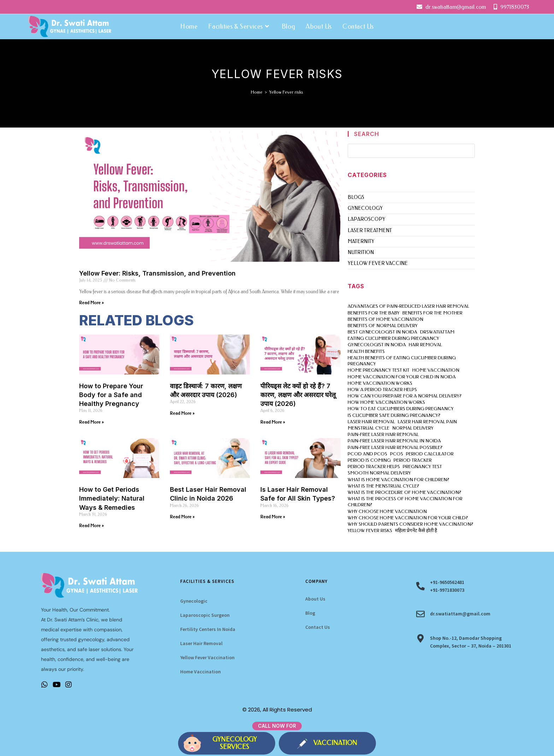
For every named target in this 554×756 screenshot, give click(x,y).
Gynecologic (194, 601)
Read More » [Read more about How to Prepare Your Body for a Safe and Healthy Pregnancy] (91, 422)
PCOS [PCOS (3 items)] (397, 454)
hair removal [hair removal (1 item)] (425, 345)
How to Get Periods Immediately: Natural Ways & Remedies (112, 498)
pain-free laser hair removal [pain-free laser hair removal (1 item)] (383, 434)
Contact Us (318, 627)
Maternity (361, 241)
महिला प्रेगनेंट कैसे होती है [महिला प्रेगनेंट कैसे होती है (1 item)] (416, 530)
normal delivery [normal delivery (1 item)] (413, 428)
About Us (315, 599)
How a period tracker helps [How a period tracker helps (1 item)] (382, 389)
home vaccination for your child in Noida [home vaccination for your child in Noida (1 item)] (402, 377)
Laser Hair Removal (201, 643)
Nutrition (361, 252)
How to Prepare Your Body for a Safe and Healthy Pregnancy (111, 395)
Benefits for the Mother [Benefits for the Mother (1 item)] (432, 313)
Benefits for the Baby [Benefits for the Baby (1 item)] (374, 313)
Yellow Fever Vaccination (207, 657)
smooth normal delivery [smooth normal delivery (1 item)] (379, 473)
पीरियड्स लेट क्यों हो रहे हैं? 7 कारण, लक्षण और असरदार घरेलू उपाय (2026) (298, 395)
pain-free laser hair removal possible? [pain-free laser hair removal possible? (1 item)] (395, 447)
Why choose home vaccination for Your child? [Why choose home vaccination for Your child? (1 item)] (408, 518)
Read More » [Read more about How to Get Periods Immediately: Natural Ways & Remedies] (91, 526)
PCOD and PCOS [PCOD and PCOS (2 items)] (367, 454)
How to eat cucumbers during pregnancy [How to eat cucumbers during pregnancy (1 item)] (401, 409)
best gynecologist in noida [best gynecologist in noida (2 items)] (382, 332)
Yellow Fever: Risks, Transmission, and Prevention (157, 273)
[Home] (257, 92)
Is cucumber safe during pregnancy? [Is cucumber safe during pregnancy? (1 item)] (394, 415)
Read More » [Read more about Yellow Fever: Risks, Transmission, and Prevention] (91, 303)
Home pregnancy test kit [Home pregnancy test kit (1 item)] (379, 370)
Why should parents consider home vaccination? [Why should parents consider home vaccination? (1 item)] (410, 524)
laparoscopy (366, 219)
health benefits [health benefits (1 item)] (366, 351)
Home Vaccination (201, 672)
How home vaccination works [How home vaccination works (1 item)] (386, 402)
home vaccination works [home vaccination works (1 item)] (380, 383)
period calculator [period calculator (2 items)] (430, 454)
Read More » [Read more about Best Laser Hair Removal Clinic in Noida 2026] (182, 517)
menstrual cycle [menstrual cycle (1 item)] (369, 428)
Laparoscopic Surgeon (205, 615)
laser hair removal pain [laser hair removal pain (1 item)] (427, 422)
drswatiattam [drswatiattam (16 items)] (437, 332)
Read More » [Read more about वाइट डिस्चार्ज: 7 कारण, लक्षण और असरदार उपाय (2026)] (182, 413)
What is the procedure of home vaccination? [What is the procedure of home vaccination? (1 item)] (404, 492)
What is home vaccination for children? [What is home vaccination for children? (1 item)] (398, 480)
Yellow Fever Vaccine (378, 263)
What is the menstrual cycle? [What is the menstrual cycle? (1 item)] (383, 486)
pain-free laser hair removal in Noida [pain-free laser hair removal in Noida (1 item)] (394, 441)
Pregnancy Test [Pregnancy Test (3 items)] (422, 466)
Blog (310, 613)
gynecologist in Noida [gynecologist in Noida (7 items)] (377, 345)
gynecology (365, 208)
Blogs (356, 197)
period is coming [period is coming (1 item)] (369, 460)
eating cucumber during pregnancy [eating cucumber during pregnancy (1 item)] (393, 338)
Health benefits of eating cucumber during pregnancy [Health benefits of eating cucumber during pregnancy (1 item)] (402, 361)
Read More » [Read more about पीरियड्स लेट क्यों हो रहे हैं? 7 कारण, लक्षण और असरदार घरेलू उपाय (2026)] (273, 422)
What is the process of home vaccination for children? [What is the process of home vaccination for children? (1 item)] (405, 502)
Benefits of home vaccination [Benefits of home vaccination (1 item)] (385, 319)
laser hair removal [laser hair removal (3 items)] (371, 422)
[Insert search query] (411, 151)
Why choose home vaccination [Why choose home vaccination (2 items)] (387, 511)
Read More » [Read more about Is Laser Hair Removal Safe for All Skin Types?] (273, 517)
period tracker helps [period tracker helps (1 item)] (374, 466)
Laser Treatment (370, 231)
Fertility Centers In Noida (208, 629)
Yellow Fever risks (286, 92)
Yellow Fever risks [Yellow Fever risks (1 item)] (370, 530)
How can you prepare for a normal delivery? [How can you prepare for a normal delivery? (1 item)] (405, 396)
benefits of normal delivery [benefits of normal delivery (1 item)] (383, 326)
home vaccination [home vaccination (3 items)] (436, 370)
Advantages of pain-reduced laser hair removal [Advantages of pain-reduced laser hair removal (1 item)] (408, 306)
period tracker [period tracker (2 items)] (413, 460)
